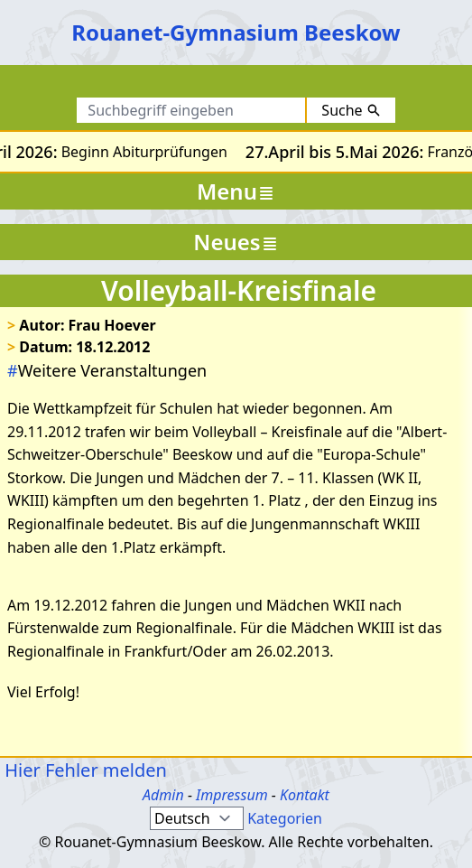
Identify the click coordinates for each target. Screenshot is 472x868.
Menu (236, 191)
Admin (163, 795)
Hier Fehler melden (83, 770)
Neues (236, 242)
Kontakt (305, 795)
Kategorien (285, 818)
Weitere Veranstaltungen (107, 370)
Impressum (232, 795)
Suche (351, 110)
